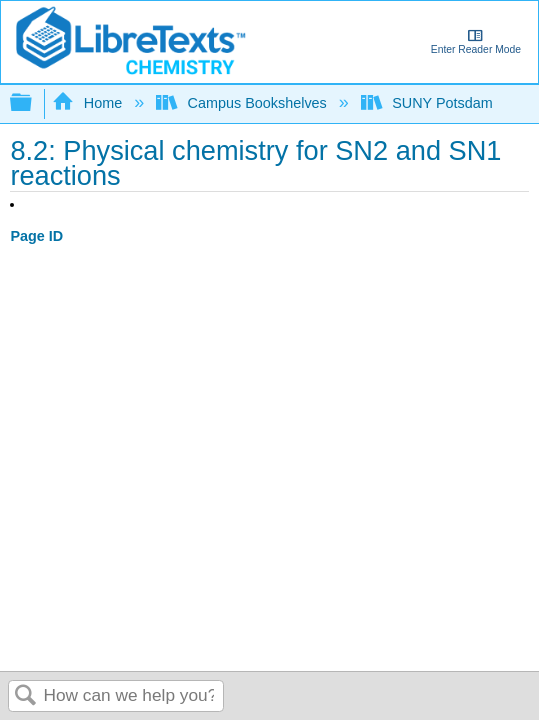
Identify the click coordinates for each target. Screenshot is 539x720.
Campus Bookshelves (243, 103)
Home (89, 103)
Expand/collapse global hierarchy (34, 103)
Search (26, 696)
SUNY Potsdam (429, 103)
